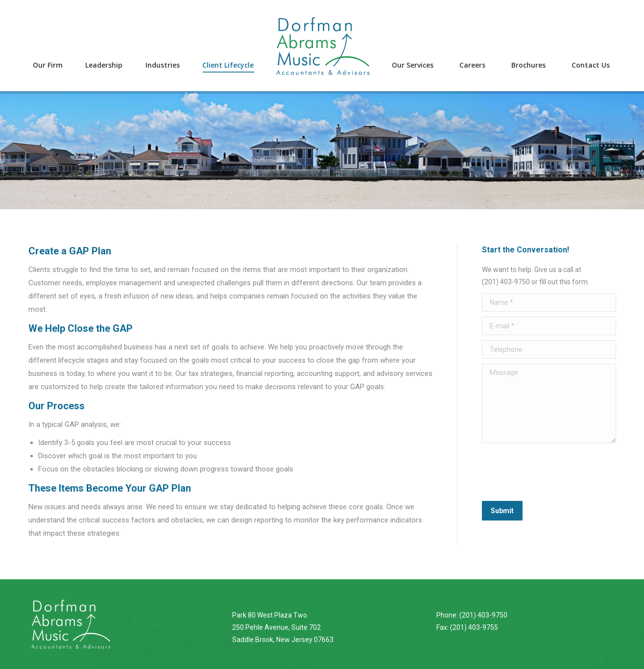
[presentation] (556, 472)
